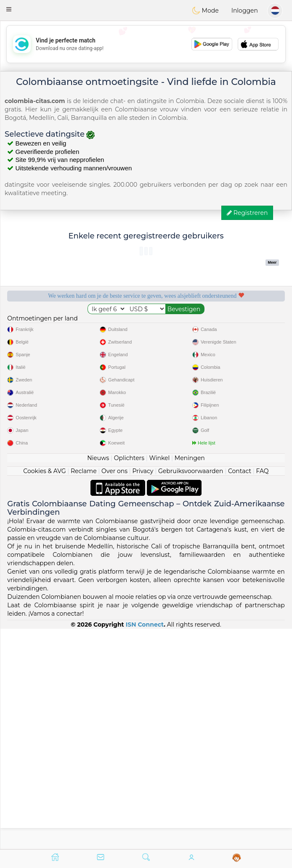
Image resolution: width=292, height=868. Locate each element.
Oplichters (129, 678)
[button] (9, 9)
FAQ (263, 691)
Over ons (114, 691)
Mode (205, 11)
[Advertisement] (146, 44)
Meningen (190, 678)
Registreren (247, 213)
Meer (272, 262)
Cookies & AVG (44, 691)
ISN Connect (145, 844)
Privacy (143, 691)
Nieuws (98, 678)
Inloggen (245, 11)
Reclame (84, 691)
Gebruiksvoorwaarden (191, 691)
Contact (240, 691)
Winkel (159, 678)
